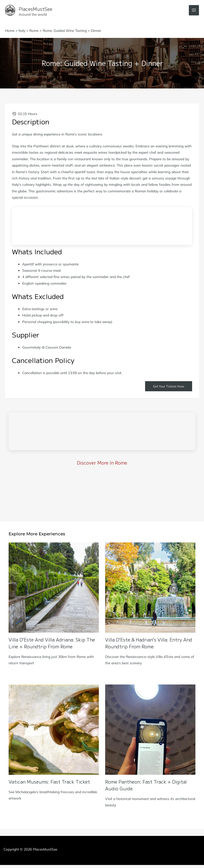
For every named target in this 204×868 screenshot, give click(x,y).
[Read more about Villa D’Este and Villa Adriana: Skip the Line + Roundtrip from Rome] (54, 590)
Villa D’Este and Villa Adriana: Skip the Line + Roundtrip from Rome (52, 646)
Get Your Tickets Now (169, 389)
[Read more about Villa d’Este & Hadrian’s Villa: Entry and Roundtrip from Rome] (150, 590)
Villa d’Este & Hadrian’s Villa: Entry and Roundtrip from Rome (149, 646)
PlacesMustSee (53, 9)
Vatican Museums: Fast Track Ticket (49, 784)
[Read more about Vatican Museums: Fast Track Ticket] (54, 732)
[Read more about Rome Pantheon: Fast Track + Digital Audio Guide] (150, 732)
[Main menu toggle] (194, 12)
